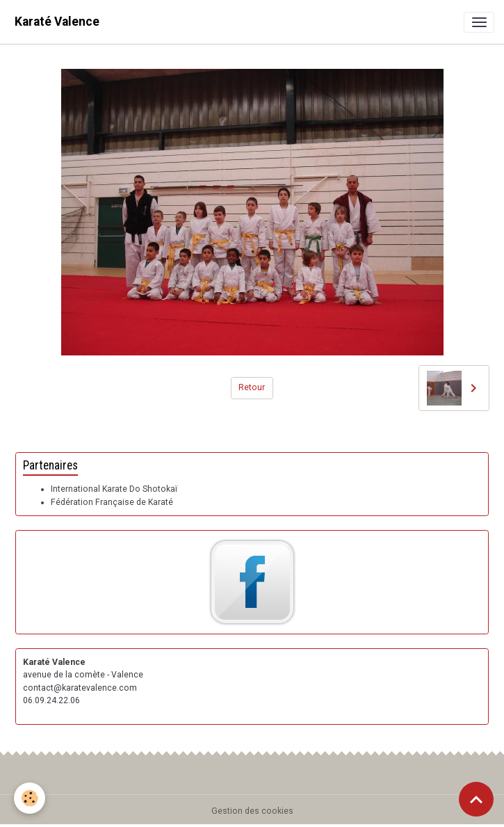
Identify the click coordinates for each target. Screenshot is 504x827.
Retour (252, 387)
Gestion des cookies (252, 811)
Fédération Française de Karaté (112, 502)
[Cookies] (30, 798)
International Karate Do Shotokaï (114, 489)
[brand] (57, 22)
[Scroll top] (476, 799)
